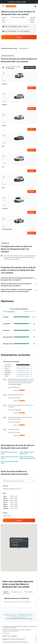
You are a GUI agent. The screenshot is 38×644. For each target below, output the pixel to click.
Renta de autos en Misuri (11, 616)
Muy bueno (8, 367)
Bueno (7, 368)
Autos (14, 614)
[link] (19, 520)
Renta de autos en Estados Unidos (25, 614)
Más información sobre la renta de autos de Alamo (17, 602)
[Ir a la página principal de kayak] (11, 6)
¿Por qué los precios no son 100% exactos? (20, 642)
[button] (36, 2)
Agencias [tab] (6, 592)
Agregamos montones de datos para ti (20, 639)
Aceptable (8, 370)
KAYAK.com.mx (7, 614)
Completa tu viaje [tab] (17, 592)
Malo (6, 376)
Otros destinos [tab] (29, 592)
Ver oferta (32, 88)
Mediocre (8, 374)
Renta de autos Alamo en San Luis (18, 617)
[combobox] (5, 20)
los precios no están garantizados (10, 631)
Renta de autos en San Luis (25, 616)
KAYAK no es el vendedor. (20, 636)
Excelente (8, 365)
